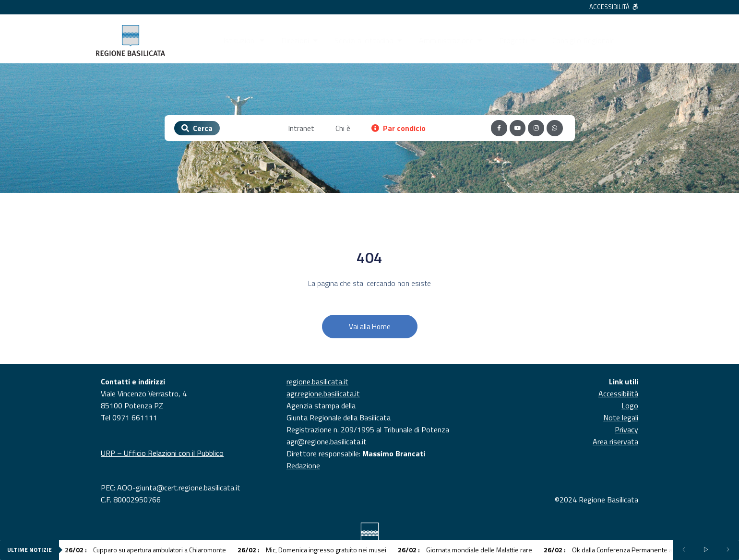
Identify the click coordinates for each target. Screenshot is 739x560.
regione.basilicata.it (317, 381)
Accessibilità (618, 393)
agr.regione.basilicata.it (323, 393)
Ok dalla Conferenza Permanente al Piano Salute (627, 550)
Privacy (626, 429)
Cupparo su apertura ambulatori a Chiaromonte (145, 550)
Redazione (303, 465)
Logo (630, 405)
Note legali (621, 417)
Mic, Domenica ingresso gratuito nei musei (312, 550)
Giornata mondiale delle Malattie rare (465, 550)
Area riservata (615, 441)
